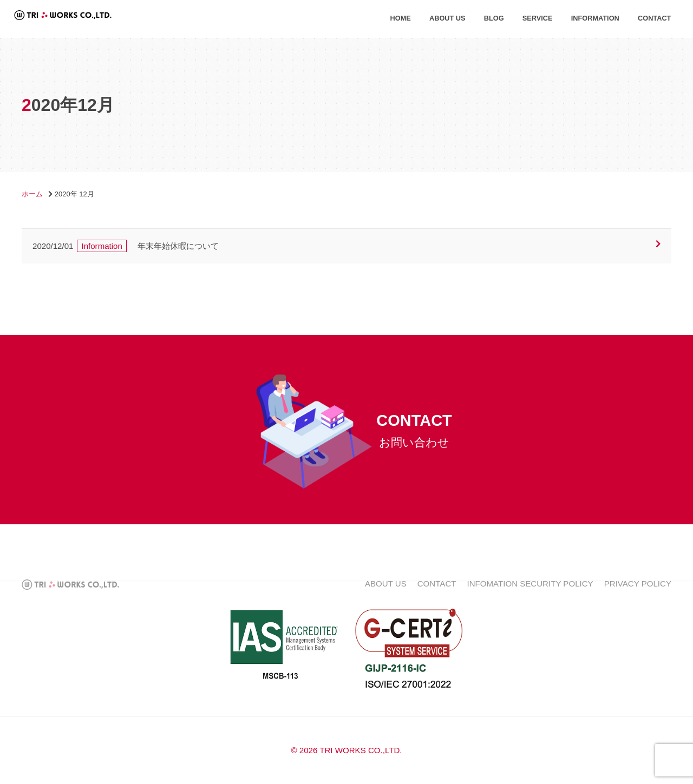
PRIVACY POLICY (638, 594)
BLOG (494, 18)
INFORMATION (595, 18)
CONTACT (654, 18)
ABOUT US (447, 18)
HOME (401, 18)
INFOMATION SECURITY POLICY (530, 594)
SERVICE (538, 18)
